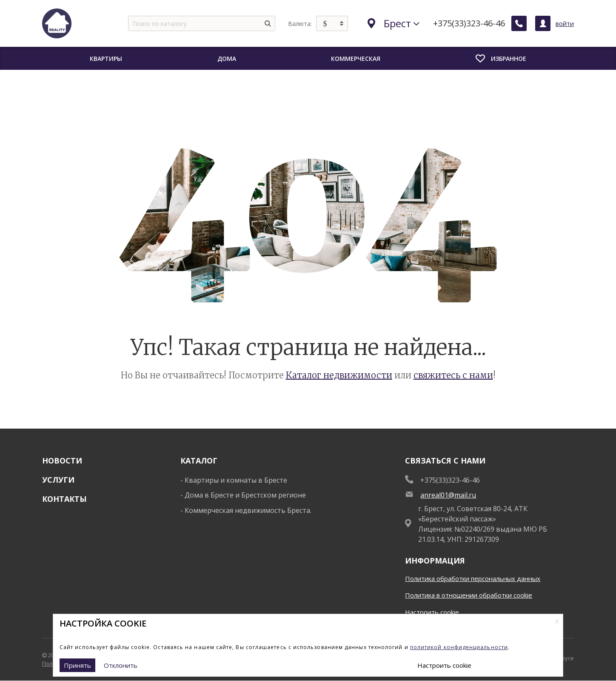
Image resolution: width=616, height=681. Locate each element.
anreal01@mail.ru (448, 495)
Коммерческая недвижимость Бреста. (248, 510)
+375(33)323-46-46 (469, 23)
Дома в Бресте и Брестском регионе (245, 495)
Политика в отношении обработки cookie (469, 595)
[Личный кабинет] (543, 23)
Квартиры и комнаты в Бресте (236, 480)
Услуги (58, 480)
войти (565, 23)
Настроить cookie (432, 612)
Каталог (199, 461)
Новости (62, 461)
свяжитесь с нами (453, 375)
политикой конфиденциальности (459, 647)
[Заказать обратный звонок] (519, 23)
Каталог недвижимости (339, 375)
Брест (394, 23)
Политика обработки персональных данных (473, 578)
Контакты (64, 499)
